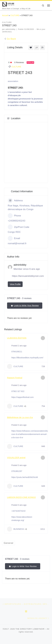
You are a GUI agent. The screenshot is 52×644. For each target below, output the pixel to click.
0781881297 (17, 471)
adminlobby (11, 29)
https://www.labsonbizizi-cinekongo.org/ (22, 519)
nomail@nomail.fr (17, 243)
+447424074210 (18, 511)
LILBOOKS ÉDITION (17, 338)
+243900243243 (17, 221)
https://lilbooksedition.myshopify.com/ (27, 358)
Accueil (5, 15)
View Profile (15, 284)
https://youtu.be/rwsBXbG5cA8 (25, 477)
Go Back (10, 39)
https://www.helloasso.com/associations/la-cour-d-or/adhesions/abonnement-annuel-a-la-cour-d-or (30, 434)
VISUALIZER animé (16, 457)
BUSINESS (16, 529)
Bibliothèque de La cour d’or (20, 417)
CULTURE (15, 15)
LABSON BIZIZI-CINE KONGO (21, 497)
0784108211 (17, 352)
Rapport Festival (15, 378)
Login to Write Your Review (25, 306)
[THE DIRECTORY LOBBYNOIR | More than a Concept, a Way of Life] (8, 4)
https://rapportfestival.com (22, 397)
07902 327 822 (18, 391)
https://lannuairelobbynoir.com (28, 276)
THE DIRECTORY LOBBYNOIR (30, 629)
